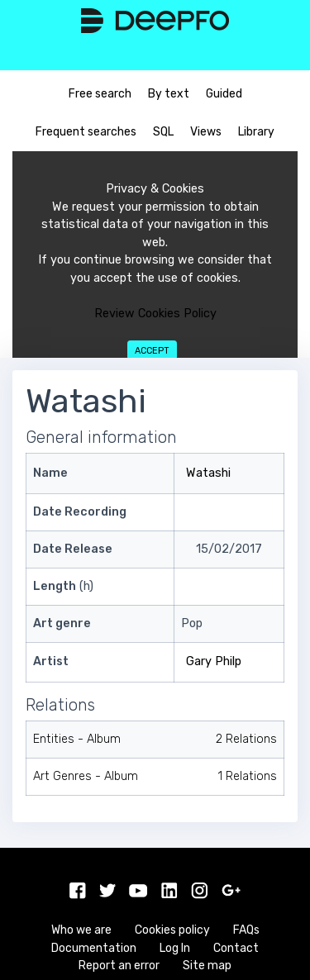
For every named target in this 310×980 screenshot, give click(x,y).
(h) (63, 586)
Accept (152, 351)
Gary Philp (214, 661)
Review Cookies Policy (155, 314)
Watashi (208, 473)
